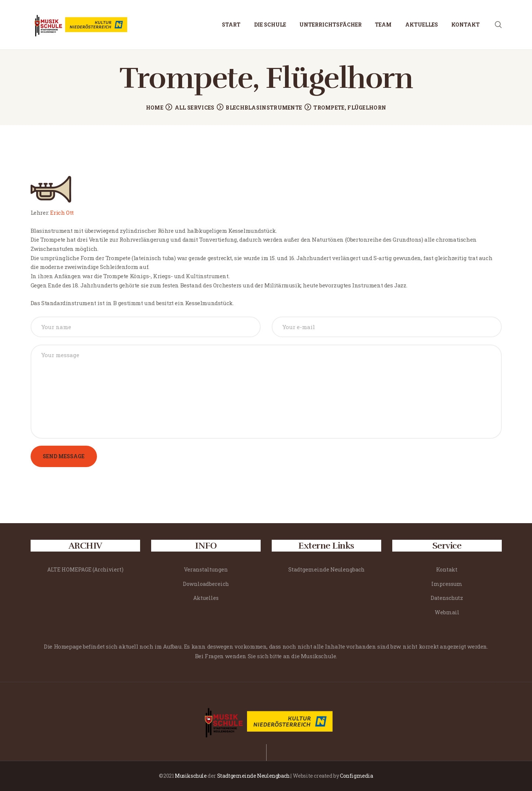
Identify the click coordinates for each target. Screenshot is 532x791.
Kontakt (447, 569)
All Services (195, 108)
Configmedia (357, 776)
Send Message (64, 456)
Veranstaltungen (206, 569)
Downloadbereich (206, 584)
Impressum (447, 584)
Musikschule (191, 776)
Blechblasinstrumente (264, 108)
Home (155, 108)
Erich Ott (62, 213)
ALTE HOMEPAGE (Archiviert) (85, 569)
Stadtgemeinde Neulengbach (326, 569)
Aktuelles (206, 598)
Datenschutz (447, 598)
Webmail (447, 612)
